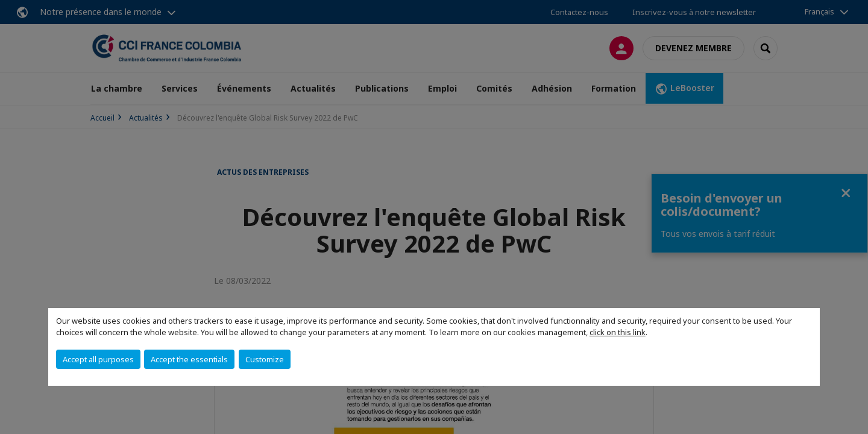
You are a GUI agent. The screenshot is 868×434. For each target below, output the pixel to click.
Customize (265, 359)
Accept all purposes (98, 359)
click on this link (618, 332)
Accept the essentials (189, 359)
